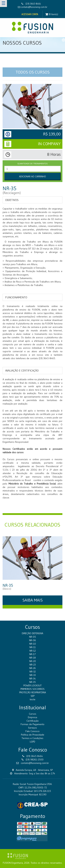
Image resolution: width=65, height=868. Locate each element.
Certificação (33, 721)
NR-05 (32, 637)
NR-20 (33, 661)
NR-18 (32, 658)
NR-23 (33, 665)
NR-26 (32, 668)
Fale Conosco (32, 731)
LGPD (32, 742)
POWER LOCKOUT (32, 685)
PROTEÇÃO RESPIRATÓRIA (33, 692)
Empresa (32, 717)
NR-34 (32, 679)
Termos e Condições (32, 738)
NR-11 (33, 647)
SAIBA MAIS (32, 600)
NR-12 (33, 651)
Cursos (33, 714)
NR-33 (33, 675)
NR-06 (32, 640)
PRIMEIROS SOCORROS (32, 689)
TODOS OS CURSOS (33, 72)
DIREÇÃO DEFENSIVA (32, 633)
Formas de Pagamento (32, 724)
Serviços (32, 728)
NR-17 (32, 654)
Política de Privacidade (33, 735)
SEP (33, 696)
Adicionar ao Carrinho (32, 176)
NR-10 (33, 644)
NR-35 (32, 682)
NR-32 (33, 672)
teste (32, 699)
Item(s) (52, 14)
